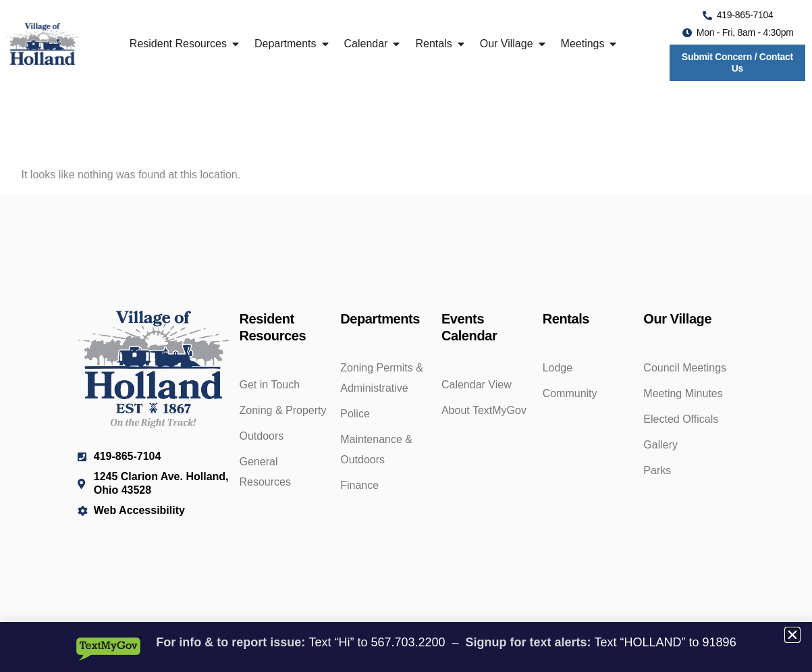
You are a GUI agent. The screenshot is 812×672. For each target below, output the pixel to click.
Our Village (677, 319)
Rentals (566, 319)
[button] (792, 635)
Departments (380, 319)
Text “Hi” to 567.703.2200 (377, 642)
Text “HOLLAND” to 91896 (666, 642)
